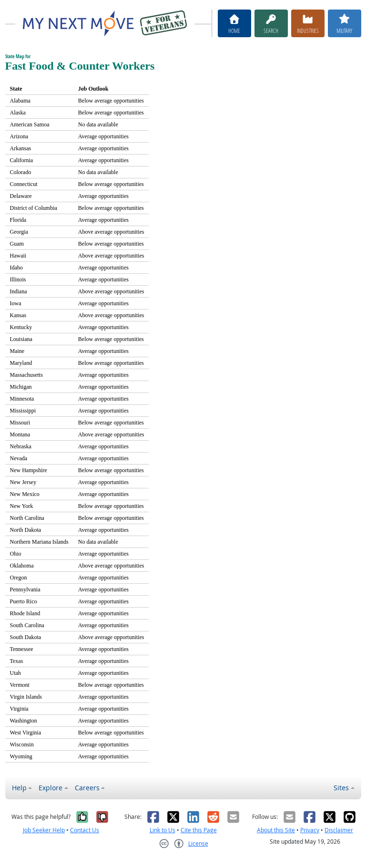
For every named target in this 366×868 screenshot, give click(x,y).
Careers (87, 788)
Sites (341, 788)
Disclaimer (339, 830)
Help (19, 788)
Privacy (310, 830)
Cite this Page (199, 830)
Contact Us (85, 830)
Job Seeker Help (44, 830)
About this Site (276, 830)
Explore (51, 788)
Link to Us (163, 830)
